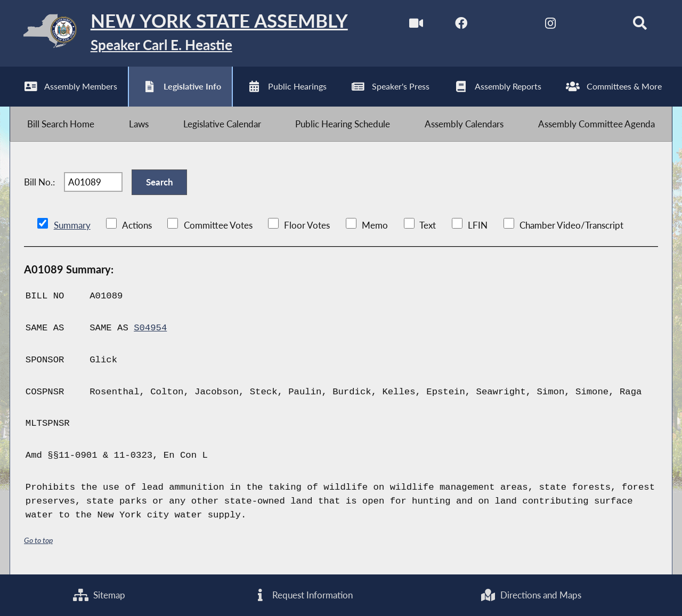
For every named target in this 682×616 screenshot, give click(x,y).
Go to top (38, 540)
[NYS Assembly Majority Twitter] (506, 26)
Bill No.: (39, 182)
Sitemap (99, 595)
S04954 (150, 328)
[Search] (640, 26)
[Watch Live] (416, 26)
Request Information (303, 595)
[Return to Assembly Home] (179, 33)
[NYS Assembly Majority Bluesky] (595, 26)
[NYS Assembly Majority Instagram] (550, 26)
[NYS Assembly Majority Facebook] (461, 26)
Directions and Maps (531, 595)
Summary (72, 225)
